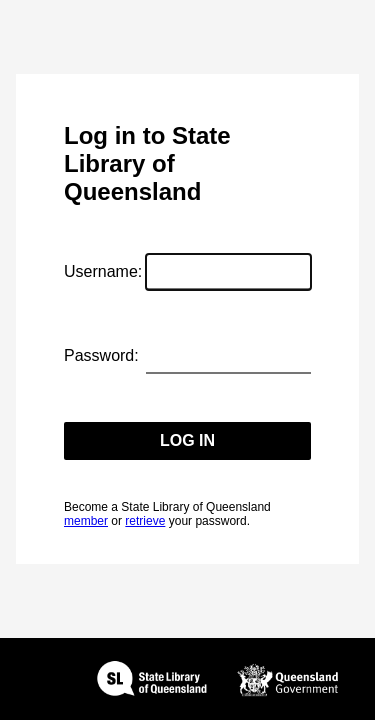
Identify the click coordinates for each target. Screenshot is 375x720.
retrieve (145, 521)
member (86, 521)
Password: (101, 355)
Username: (103, 271)
